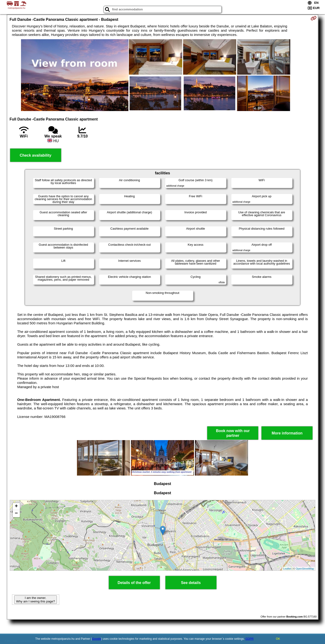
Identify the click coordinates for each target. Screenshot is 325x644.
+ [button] (16, 507)
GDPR (250, 639)
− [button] (16, 514)
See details (191, 583)
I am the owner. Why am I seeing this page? (35, 600)
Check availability (35, 155)
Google (96, 639)
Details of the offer (134, 583)
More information (287, 433)
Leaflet (287, 569)
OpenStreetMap (305, 569)
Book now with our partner (233, 433)
